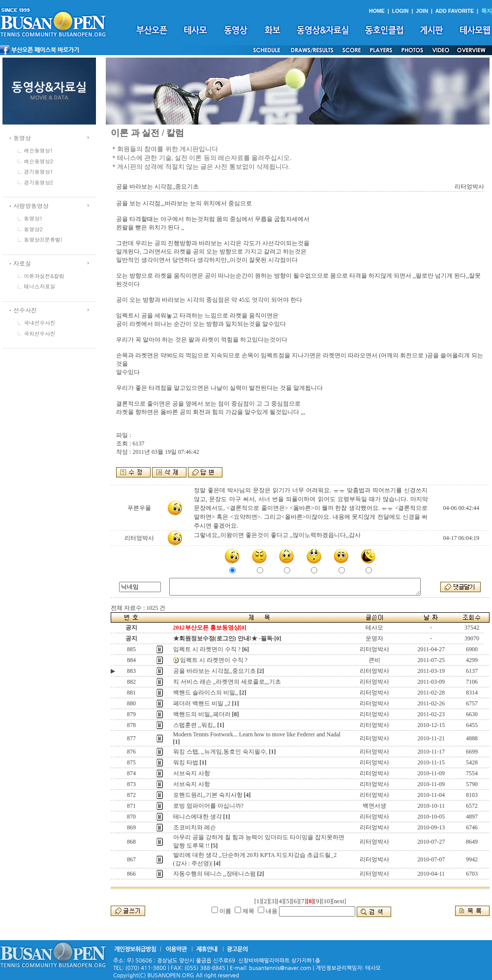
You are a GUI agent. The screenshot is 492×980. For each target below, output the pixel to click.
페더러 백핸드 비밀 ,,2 (202, 703)
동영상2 (33, 229)
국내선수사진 (40, 323)
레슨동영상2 (39, 161)
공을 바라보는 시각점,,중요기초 (215, 671)
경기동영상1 (39, 172)
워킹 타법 (186, 762)
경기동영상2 (39, 182)
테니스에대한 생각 (198, 817)
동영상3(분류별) (43, 239)
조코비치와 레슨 (195, 827)
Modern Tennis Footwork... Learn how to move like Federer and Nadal (257, 734)
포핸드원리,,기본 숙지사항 (208, 795)
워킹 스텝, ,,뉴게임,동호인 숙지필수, (220, 752)
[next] (339, 901)
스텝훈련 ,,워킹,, (195, 725)
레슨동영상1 (39, 150)
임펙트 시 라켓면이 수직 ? (207, 649)
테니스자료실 (40, 286)
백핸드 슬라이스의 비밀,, (206, 693)
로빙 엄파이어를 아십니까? (208, 806)
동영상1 (33, 218)
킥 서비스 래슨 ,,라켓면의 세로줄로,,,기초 (227, 682)
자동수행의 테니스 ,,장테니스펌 (215, 874)
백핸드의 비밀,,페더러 (202, 714)
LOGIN (400, 11)
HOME (377, 11)
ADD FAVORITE (455, 11)
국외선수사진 (40, 333)
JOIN (422, 11)
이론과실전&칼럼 (44, 276)
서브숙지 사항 (192, 773)
